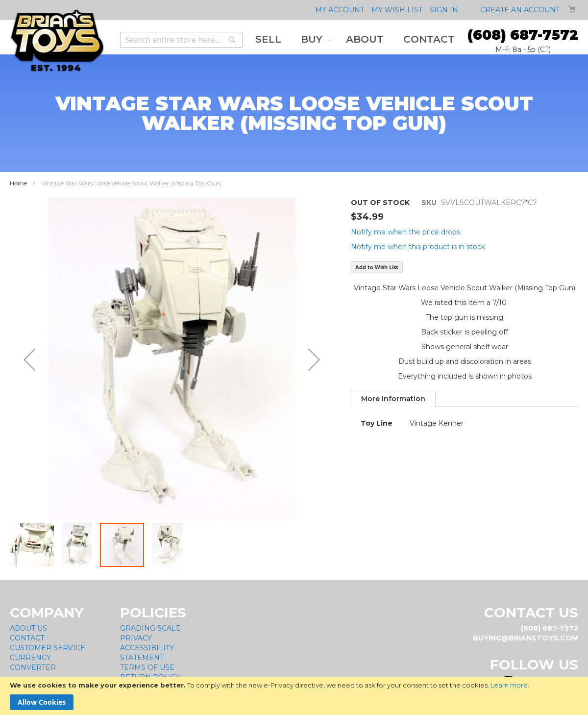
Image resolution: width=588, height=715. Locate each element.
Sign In (444, 10)
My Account (340, 10)
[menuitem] (268, 39)
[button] (29, 360)
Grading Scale (150, 628)
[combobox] (181, 40)
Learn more (509, 685)
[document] (294, 696)
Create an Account (520, 10)
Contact (27, 638)
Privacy (136, 638)
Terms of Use (147, 667)
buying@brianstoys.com (526, 638)
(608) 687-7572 (523, 35)
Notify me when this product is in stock (418, 247)
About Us (28, 628)
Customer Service (48, 648)
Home (18, 183)
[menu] (355, 39)
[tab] (393, 399)
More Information (393, 399)
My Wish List (397, 10)
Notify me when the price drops (405, 232)
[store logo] (57, 41)
